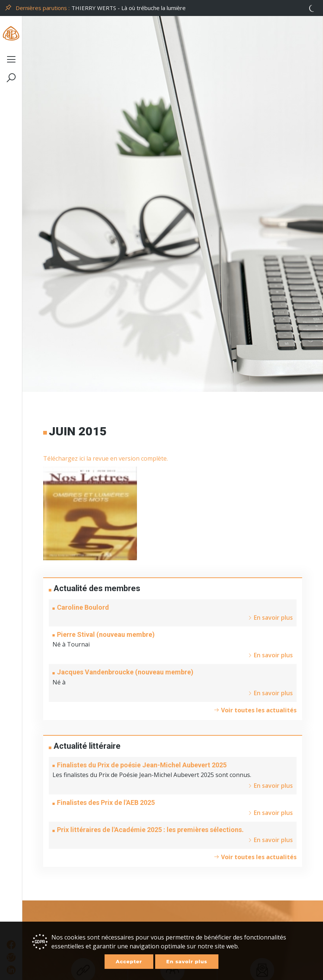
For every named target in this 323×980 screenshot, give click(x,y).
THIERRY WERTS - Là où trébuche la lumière (129, 8)
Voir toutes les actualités (255, 710)
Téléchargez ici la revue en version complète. (105, 458)
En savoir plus (187, 961)
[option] (195, 8)
